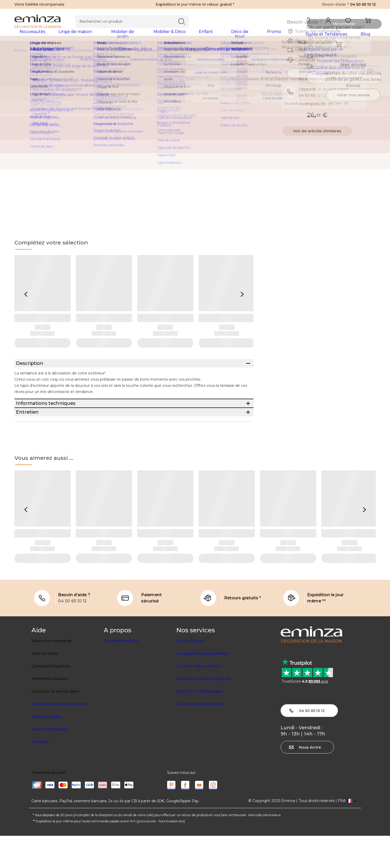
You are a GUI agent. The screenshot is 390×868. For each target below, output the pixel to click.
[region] (195, 54)
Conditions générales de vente (59, 736)
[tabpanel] (151, 37)
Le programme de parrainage (203, 686)
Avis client (40, 774)
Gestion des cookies (50, 761)
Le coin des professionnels (200, 736)
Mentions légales (47, 749)
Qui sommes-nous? (121, 673)
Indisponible (317, 108)
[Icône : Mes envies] (370, 75)
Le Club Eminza (190, 673)
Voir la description (279, 97)
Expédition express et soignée (204, 711)
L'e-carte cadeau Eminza (199, 698)
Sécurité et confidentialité (200, 724)
